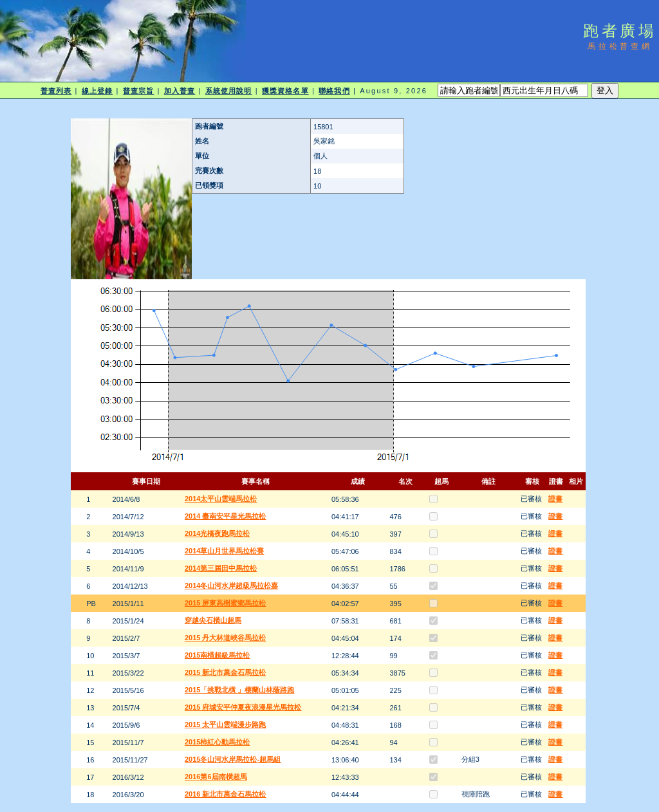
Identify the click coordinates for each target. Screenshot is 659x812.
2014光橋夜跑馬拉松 (217, 533)
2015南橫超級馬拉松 (217, 655)
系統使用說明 (229, 91)
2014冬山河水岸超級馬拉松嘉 (231, 586)
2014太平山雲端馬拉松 (221, 499)
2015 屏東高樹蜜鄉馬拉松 (226, 603)
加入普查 (180, 91)
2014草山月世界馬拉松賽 (224, 551)
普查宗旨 (138, 91)
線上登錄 (97, 91)
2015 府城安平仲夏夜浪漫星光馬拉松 (243, 707)
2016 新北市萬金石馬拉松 (226, 794)
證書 (555, 499)
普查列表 (56, 91)
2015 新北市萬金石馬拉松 (226, 672)
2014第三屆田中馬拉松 (221, 568)
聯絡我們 (334, 91)
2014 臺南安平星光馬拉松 (226, 516)
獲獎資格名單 (285, 91)
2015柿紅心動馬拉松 (217, 742)
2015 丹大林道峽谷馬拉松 (226, 638)
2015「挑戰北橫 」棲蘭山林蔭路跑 (240, 690)
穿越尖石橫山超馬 (213, 620)
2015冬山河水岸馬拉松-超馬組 (233, 759)
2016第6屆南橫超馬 (216, 777)
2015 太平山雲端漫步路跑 (226, 724)
